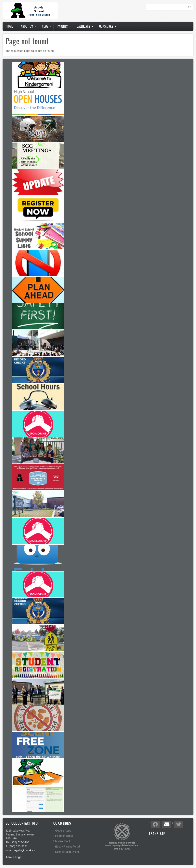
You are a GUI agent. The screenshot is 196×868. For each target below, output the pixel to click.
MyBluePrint (63, 841)
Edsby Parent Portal (68, 847)
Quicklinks (106, 26)
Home (10, 26)
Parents (63, 26)
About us (27, 26)
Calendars (83, 26)
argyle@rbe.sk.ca (24, 850)
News (45, 26)
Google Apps (63, 831)
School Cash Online (67, 852)
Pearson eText (64, 836)
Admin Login (14, 857)
